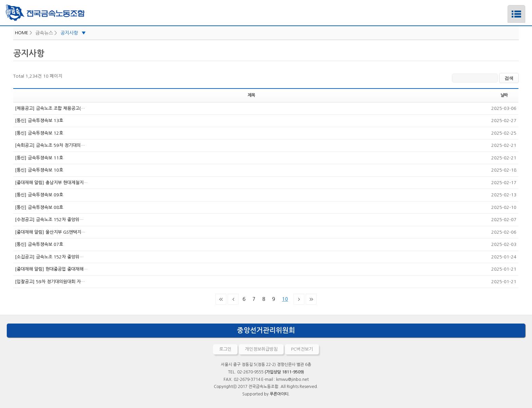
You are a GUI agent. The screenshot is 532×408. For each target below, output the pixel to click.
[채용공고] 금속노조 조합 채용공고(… (50, 108)
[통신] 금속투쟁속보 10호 (39, 170)
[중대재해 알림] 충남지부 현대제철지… (51, 183)
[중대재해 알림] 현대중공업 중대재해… (51, 269)
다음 (299, 299)
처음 (221, 299)
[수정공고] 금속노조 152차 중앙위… (49, 220)
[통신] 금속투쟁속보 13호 (39, 121)
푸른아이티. (280, 394)
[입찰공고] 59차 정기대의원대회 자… (50, 282)
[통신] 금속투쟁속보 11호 (39, 158)
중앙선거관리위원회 (266, 330)
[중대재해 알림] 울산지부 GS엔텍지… (50, 232)
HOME (22, 33)
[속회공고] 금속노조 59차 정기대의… (50, 145)
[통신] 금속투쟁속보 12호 (39, 133)
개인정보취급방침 (261, 349)
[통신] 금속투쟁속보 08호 (39, 207)
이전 (233, 299)
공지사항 (73, 33)
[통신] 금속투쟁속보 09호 (39, 195)
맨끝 (311, 299)
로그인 (225, 349)
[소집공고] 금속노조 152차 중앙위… (49, 257)
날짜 (504, 95)
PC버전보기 (302, 349)
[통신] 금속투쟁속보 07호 (39, 244)
